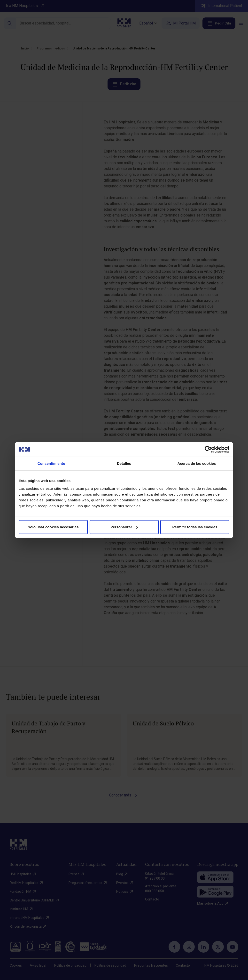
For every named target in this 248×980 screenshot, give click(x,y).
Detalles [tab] (124, 463)
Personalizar (124, 527)
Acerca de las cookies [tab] (197, 463)
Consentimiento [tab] (51, 463)
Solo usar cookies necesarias (53, 527)
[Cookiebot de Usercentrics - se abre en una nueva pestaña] (208, 450)
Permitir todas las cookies (195, 527)
